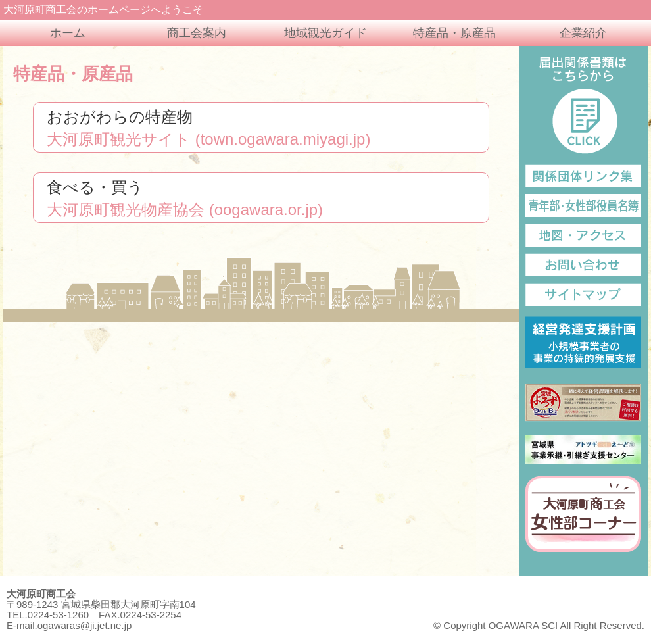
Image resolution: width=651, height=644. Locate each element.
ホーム (68, 33)
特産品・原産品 (454, 33)
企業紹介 (583, 33)
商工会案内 (197, 33)
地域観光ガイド (325, 33)
